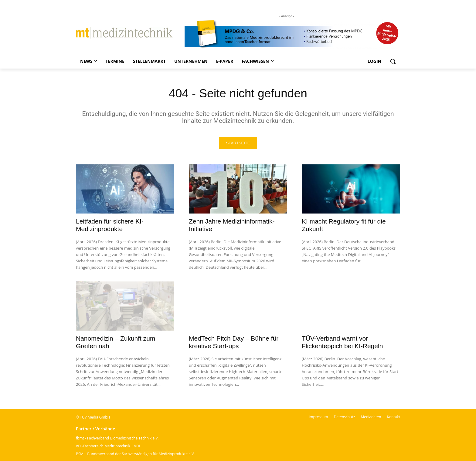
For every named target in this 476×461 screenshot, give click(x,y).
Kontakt (394, 417)
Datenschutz (344, 417)
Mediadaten (371, 417)
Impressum (318, 417)
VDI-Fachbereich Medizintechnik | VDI (108, 446)
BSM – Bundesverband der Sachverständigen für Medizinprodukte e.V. (135, 454)
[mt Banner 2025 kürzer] (292, 34)
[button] (393, 61)
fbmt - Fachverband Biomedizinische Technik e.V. (117, 438)
